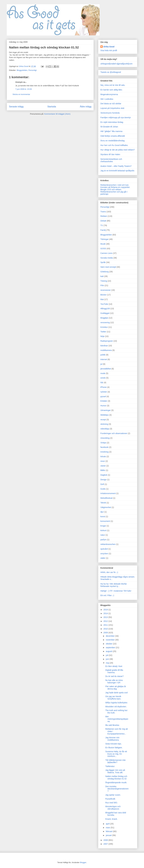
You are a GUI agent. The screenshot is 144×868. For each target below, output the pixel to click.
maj (108, 663)
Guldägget (105, 313)
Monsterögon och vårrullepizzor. (113, 808)
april (108, 824)
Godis (103, 489)
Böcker (103, 295)
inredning (104, 452)
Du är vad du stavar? (114, 676)
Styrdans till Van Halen (110, 154)
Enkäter (104, 401)
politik (103, 355)
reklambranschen (108, 544)
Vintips (103, 443)
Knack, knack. (111, 819)
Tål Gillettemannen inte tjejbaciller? (115, 761)
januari (109, 835)
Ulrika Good (109, 47)
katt (102, 276)
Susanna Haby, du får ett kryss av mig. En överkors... (116, 754)
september (111, 648)
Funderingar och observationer (114, 433)
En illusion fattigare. (114, 748)
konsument (105, 521)
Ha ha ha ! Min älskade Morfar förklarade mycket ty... (114, 585)
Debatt (103, 221)
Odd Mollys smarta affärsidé (113, 136)
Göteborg (104, 272)
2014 (106, 613)
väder (103, 558)
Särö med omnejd (108, 267)
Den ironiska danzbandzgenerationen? (117, 789)
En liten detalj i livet (114, 666)
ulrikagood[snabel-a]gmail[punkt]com (116, 64)
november (110, 640)
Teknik (103, 503)
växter (103, 466)
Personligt (32, 70)
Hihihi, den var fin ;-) (109, 572)
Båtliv (103, 470)
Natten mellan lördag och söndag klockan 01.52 (116, 777)
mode (103, 373)
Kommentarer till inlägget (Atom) (57, 114)
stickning (104, 424)
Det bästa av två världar (111, 104)
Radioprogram (107, 341)
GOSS (103, 249)
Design (103, 480)
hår (102, 383)
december (110, 636)
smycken (104, 554)
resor (103, 461)
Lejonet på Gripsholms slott (112, 108)
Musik (103, 244)
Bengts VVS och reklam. (111, 189)
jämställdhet (106, 369)
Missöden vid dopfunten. (116, 707)
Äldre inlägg (86, 107)
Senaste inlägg (16, 107)
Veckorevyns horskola (110, 113)
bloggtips (104, 318)
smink (103, 378)
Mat (102, 299)
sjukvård (104, 549)
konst (103, 516)
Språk (103, 262)
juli (107, 655)
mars (108, 828)
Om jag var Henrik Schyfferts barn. (113, 698)
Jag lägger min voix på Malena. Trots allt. (115, 771)
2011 (106, 625)
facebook (104, 447)
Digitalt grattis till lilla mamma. (114, 671)
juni (108, 659)
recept (103, 420)
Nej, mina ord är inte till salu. (113, 85)
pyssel (103, 396)
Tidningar (104, 239)
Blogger (83, 862)
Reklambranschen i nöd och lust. (115, 185)
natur (103, 535)
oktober (109, 644)
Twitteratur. (110, 766)
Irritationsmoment (108, 493)
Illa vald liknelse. (112, 725)
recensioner (106, 290)
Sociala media (107, 258)
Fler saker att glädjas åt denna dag (116, 688)
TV (102, 225)
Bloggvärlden (22, 70)
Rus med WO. (112, 803)
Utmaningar (105, 410)
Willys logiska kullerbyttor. (117, 703)
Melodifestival (106, 498)
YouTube (104, 304)
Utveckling (105, 438)
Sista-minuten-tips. (113, 744)
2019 (106, 610)
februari (109, 831)
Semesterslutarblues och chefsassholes (111, 160)
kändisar (104, 346)
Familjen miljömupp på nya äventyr (116, 117)
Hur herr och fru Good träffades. (114, 145)
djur (102, 512)
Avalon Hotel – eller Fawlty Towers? (116, 166)
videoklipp (105, 429)
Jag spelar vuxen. (113, 795)
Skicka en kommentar (21, 94)
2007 (106, 844)
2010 (106, 629)
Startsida (52, 107)
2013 (106, 617)
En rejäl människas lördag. (112, 122)
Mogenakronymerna (109, 94)
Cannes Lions (106, 253)
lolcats (103, 456)
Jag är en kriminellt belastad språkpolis (117, 171)
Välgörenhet (106, 507)
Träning (104, 281)
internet (104, 359)
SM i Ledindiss (107, 99)
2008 (106, 840)
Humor (103, 406)
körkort (103, 530)
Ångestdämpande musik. (116, 782)
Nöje (102, 336)
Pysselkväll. (110, 799)
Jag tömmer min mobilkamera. (112, 739)
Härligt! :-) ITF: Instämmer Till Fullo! (116, 591)
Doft (102, 484)
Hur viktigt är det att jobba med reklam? (118, 150)
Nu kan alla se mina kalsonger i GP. (114, 681)
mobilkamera (106, 350)
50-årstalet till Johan (109, 127)
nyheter (104, 392)
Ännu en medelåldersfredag (112, 141)
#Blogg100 (105, 309)
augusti (109, 651)
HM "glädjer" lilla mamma (111, 131)
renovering (105, 322)
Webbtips (104, 415)
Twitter (103, 332)
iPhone (103, 387)
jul (101, 364)
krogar (103, 526)
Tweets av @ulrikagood (111, 72)
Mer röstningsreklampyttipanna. (117, 719)
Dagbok (104, 475)
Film (102, 285)
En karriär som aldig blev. (111, 90)
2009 (106, 633)
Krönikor (104, 327)
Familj (103, 230)
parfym (103, 540)
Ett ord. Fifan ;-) (107, 595)
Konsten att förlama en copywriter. (115, 187)
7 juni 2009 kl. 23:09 (23, 89)
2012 (106, 621)
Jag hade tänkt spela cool (117, 693)
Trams (103, 212)
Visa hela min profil (109, 50)
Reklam (104, 216)
